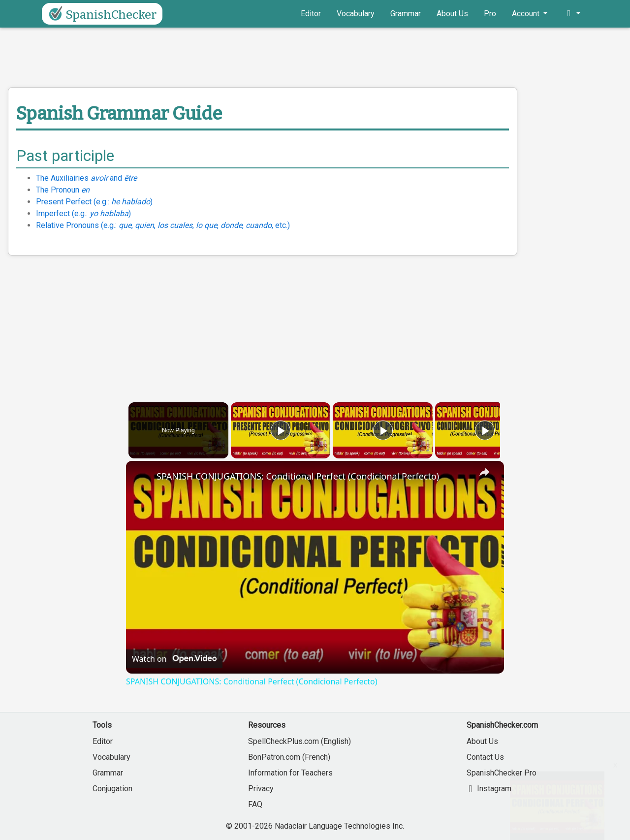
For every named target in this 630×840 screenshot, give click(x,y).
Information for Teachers (290, 773)
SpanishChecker (101, 14)
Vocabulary (356, 14)
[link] (142, 477)
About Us (452, 14)
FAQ (255, 804)
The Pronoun (63, 190)
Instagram (489, 789)
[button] (572, 14)
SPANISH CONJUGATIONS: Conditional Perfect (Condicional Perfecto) (298, 476)
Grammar (406, 14)
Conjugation (112, 789)
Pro (490, 14)
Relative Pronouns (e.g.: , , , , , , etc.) (163, 225)
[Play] (380, 430)
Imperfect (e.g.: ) (83, 213)
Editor (311, 14)
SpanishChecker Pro (502, 773)
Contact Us (485, 757)
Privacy (261, 789)
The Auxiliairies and (86, 178)
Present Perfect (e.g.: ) (94, 202)
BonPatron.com (274, 757)
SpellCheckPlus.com (283, 741)
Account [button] (527, 14)
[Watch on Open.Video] (174, 659)
